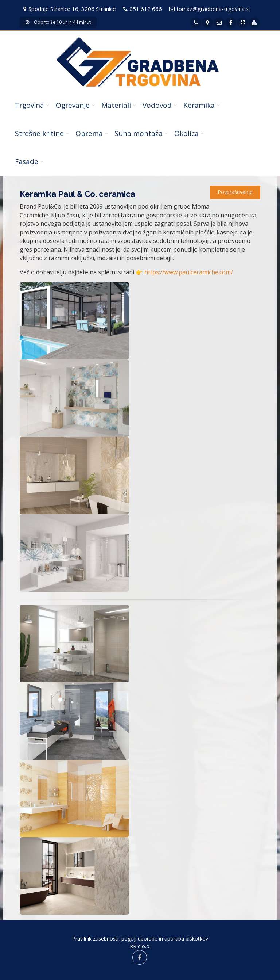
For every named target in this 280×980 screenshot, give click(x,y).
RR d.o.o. (140, 946)
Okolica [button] (186, 133)
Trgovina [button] (30, 105)
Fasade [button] (27, 161)
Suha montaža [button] (139, 133)
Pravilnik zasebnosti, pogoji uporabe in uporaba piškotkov (140, 939)
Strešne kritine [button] (39, 133)
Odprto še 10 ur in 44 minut (58, 22)
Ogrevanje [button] (73, 105)
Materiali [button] (116, 105)
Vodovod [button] (157, 105)
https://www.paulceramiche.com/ (189, 272)
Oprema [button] (89, 133)
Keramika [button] (199, 105)
